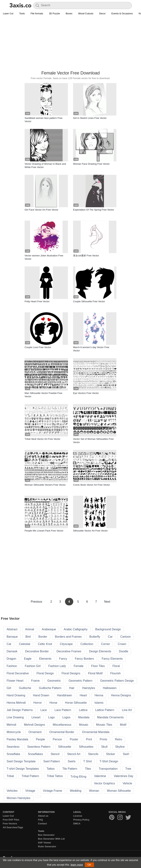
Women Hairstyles (19, 798)
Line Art (127, 710)
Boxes (69, 13)
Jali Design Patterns (20, 710)
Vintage (30, 791)
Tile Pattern (70, 769)
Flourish (116, 673)
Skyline (120, 747)
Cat (9, 644)
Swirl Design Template (21, 761)
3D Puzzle (54, 13)
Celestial (25, 644)
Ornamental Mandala (96, 732)
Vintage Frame (53, 791)
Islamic (99, 703)
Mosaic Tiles (104, 725)
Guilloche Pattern (50, 688)
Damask (12, 651)
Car (110, 637)
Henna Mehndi (16, 703)
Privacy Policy (81, 820)
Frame (35, 681)
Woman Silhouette (119, 791)
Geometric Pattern (81, 681)
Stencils (93, 754)
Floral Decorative (18, 673)
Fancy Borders (84, 659)
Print (89, 739)
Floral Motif (95, 673)
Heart (83, 695)
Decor (102, 13)
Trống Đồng (78, 777)
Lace (44, 710)
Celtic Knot (45, 644)
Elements (45, 659)
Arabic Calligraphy (76, 629)
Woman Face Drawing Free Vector (91, 164)
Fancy (63, 659)
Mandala (84, 717)
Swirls (72, 761)
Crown (122, 644)
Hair (72, 688)
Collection (87, 644)
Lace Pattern (63, 710)
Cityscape (66, 644)
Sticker (111, 754)
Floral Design (45, 673)
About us (43, 816)
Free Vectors (10, 824)
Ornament (35, 732)
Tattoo (51, 769)
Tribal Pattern (30, 776)
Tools (22, 13)
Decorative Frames (69, 651)
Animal (30, 629)
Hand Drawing (16, 695)
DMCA (77, 824)
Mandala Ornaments (110, 717)
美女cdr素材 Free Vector (86, 256)
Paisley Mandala (17, 739)
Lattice (83, 710)
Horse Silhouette (76, 703)
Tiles (88, 769)
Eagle (28, 659)
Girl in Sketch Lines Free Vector (90, 118)
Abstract (12, 629)
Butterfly (95, 637)
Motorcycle (14, 732)
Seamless (13, 747)
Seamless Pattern (39, 747)
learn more (77, 865)
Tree (128, 769)
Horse (53, 703)
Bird (28, 637)
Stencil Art (74, 754)
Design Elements (100, 651)
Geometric (54, 681)
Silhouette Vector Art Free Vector (90, 531)
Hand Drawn (41, 695)
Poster (74, 739)
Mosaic (84, 725)
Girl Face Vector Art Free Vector (41, 210)
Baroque (12, 637)
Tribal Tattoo (55, 776)
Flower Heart (15, 681)
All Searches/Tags (13, 827)
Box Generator (46, 835)
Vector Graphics (104, 783)
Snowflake (13, 754)
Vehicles (12, 791)
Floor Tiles (98, 666)
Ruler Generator (47, 846)
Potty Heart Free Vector (37, 301)
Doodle (124, 651)
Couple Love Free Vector (38, 347)
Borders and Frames (68, 637)
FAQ (40, 820)
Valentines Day (124, 776)
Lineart (36, 717)
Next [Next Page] (107, 602)
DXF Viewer (45, 843)
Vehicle (127, 783)
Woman (94, 791)
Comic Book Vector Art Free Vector (92, 485)
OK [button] (89, 865)
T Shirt (87, 761)
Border (43, 637)
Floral (116, 666)
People (40, 739)
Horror (38, 703)
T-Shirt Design (109, 761)
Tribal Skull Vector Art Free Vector (43, 439)
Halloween (110, 688)
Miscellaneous (62, 725)
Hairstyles (89, 688)
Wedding (76, 791)
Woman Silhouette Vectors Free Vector (45, 485)
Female (78, 666)
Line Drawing (15, 717)
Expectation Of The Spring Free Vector (94, 210)
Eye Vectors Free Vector (86, 393)
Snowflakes (35, 754)
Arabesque (49, 629)
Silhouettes (86, 747)
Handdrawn (64, 695)
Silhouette (65, 747)
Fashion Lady (57, 666)
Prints (103, 739)
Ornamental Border (62, 732)
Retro (119, 739)
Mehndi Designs (34, 725)
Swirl (126, 754)
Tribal (10, 776)
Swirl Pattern (52, 761)
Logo (51, 717)
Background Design (108, 629)
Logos (66, 717)
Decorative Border (37, 651)
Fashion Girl (33, 666)
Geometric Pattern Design (117, 681)
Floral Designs (71, 673)
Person (57, 739)
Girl (9, 688)
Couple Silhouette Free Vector (89, 301)
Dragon (11, 659)
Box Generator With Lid (51, 839)
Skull (104, 747)
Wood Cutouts (86, 13)
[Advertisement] (70, 43)
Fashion (12, 666)
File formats (37, 13)
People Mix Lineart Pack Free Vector (44, 531)
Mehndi (11, 725)
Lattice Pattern (105, 710)
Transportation (108, 769)
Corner (105, 644)
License (78, 816)
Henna (99, 695)
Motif (123, 725)
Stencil (55, 754)
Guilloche (25, 688)
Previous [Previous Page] (37, 602)
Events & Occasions (122, 13)
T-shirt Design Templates (23, 769)
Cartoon (125, 637)
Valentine (100, 776)
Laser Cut (8, 13)
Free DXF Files (11, 820)
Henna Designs (121, 695)
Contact (42, 824)
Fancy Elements (112, 659)
